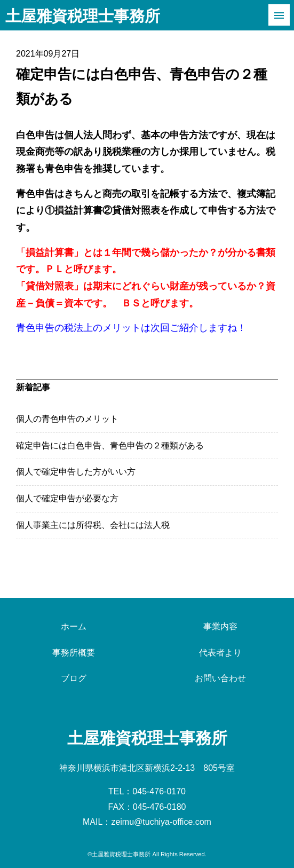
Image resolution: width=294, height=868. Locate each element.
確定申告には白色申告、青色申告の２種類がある (110, 445)
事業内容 (220, 626)
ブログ (74, 678)
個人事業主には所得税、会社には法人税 (93, 525)
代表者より (220, 653)
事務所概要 (74, 653)
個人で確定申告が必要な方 (67, 498)
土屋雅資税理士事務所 (83, 16)
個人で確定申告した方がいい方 (76, 472)
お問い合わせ (220, 678)
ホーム (74, 626)
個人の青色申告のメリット (67, 419)
